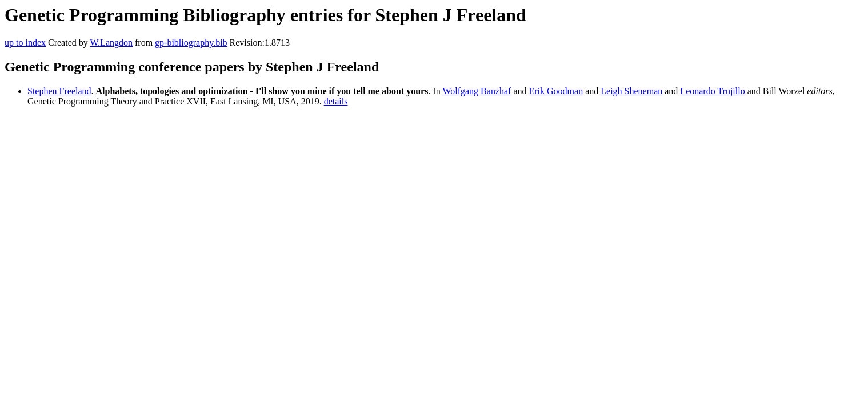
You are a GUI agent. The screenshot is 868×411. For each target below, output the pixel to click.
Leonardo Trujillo (712, 91)
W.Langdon (111, 43)
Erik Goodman (556, 91)
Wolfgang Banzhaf (477, 91)
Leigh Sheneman (631, 91)
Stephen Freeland (59, 91)
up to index (25, 43)
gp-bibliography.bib (191, 43)
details (336, 101)
